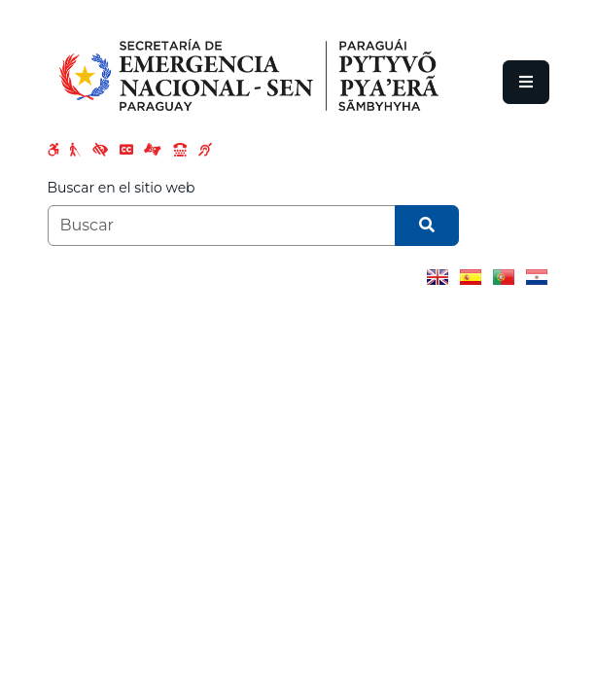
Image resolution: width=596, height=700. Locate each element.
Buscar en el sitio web (122, 188)
